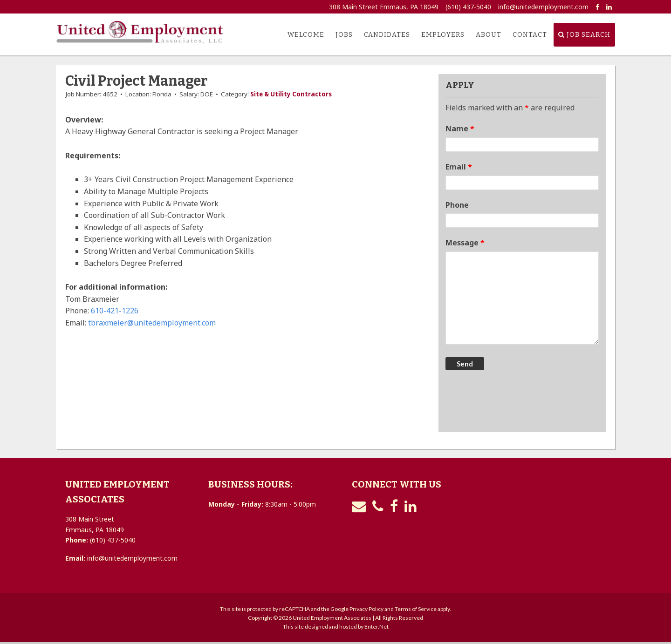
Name (460, 129)
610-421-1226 (115, 311)
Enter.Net (377, 627)
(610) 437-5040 (468, 7)
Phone (457, 205)
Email (459, 167)
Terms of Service (416, 609)
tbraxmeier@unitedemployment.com (152, 323)
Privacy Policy (366, 609)
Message (465, 243)
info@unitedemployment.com (543, 7)
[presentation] (516, 402)
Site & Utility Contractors (291, 94)
